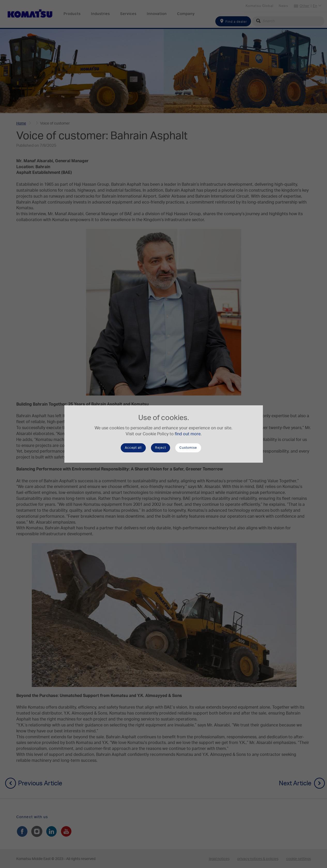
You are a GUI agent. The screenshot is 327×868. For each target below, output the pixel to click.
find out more (188, 434)
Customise (188, 448)
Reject (161, 448)
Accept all (133, 448)
